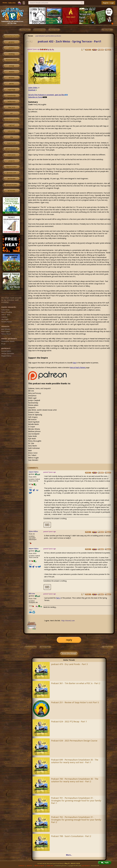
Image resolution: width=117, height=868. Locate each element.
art (12, 113)
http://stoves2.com (68, 621)
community (11, 96)
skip (12, 137)
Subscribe (12, 3)
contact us (21, 866)
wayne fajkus (34, 472)
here (75, 363)
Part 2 (58, 598)
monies (12, 72)
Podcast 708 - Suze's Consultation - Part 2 (71, 836)
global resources (12, 149)
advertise (29, 866)
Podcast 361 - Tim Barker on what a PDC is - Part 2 (76, 683)
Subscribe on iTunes (38, 97)
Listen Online (34, 88)
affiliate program (39, 866)
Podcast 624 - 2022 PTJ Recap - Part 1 (69, 722)
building (12, 54)
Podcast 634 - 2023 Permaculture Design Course (74, 741)
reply (69, 640)
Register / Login (108, 3)
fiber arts (12, 107)
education (11, 131)
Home (5, 3)
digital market (11, 167)
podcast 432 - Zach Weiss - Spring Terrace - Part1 (69, 42)
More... (69, 855)
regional (11, 125)
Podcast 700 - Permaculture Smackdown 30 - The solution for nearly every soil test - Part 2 (75, 780)
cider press (11, 155)
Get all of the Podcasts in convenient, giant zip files (48, 95)
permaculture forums (11, 36)
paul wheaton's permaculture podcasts (48, 36)
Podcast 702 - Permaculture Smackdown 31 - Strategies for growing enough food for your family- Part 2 (76, 820)
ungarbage (11, 90)
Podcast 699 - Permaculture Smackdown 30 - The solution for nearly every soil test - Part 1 (75, 761)
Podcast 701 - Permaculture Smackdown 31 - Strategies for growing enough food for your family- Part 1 (76, 801)
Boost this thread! (69, 654)
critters (11, 48)
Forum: (31, 36)
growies (11, 42)
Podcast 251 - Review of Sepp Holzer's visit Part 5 (75, 702)
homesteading (11, 60)
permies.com (11, 173)
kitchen (12, 78)
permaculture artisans (11, 119)
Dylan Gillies (33, 531)
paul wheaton (86, 866)
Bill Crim (32, 594)
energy (11, 66)
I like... (31, 488)
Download (33, 90)
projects (12, 161)
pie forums (12, 179)
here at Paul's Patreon (78, 368)
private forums (12, 185)
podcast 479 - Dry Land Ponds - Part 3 (69, 664)
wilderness (12, 101)
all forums (11, 191)
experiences (11, 143)
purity (11, 84)
